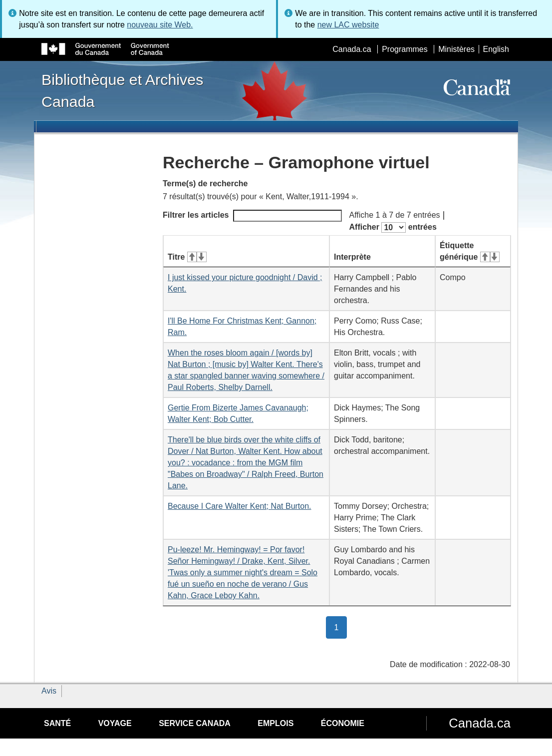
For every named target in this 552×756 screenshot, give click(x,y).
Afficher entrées (393, 227)
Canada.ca (352, 49)
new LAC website (348, 25)
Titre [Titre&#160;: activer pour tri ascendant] (187, 257)
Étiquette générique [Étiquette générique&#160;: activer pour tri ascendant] (470, 251)
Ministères (456, 49)
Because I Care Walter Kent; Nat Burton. (240, 506)
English (496, 49)
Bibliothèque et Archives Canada (122, 90)
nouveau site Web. (160, 25)
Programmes (405, 49)
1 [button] (341, 627)
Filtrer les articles (252, 216)
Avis (49, 691)
